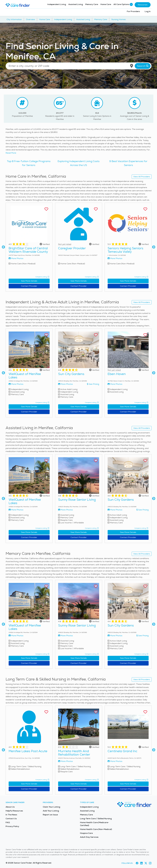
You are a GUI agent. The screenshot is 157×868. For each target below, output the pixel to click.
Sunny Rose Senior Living (77, 500)
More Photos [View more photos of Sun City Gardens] (65, 384)
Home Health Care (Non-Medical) (96, 829)
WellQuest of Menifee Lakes (25, 376)
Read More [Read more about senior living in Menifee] (11, 153)
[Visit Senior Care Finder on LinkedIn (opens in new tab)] (141, 863)
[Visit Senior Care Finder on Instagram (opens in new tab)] (150, 863)
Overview (30, 19)
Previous (3, 247)
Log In (148, 11)
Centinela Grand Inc (122, 751)
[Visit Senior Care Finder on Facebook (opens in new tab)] (137, 863)
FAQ (8, 822)
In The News (11, 815)
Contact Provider (29, 286)
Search (143, 66)
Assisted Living (76, 4)
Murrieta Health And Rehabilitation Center (74, 753)
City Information (14, 19)
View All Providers (142, 177)
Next (154, 247)
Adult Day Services (89, 837)
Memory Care (92, 4)
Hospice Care (86, 833)
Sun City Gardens (71, 374)
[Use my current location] (132, 66)
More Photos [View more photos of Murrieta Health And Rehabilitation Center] (65, 761)
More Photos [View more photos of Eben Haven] (115, 384)
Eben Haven (117, 374)
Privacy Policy (12, 826)
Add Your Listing (51, 811)
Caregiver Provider (72, 248)
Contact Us (11, 819)
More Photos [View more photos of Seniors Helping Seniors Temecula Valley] (115, 258)
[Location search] (79, 66)
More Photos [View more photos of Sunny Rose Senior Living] (65, 510)
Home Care (106, 4)
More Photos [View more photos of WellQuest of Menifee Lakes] (16, 384)
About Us (10, 807)
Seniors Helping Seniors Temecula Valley (125, 250)
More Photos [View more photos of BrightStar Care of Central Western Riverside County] (16, 258)
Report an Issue (50, 815)
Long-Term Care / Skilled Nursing (96, 819)
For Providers (133, 11)
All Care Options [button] (123, 4)
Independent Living (57, 4)
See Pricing (93, 384)
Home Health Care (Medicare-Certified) (94, 824)
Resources (143, 5)
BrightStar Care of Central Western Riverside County (28, 250)
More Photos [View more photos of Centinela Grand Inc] (115, 761)
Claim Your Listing (51, 807)
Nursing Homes (119, 19)
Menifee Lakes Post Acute (28, 751)
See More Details (29, 281)
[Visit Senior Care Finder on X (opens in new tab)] (146, 863)
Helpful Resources (14, 811)
